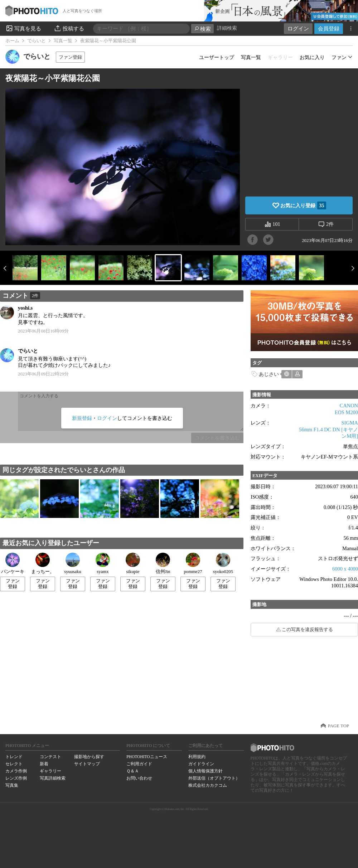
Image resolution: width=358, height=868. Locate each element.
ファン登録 (70, 57)
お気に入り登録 (303, 205)
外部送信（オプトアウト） (214, 778)
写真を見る (23, 28)
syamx (103, 563)
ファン (339, 57)
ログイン (298, 28)
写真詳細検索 (53, 778)
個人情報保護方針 (205, 771)
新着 (44, 764)
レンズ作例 (16, 778)
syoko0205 (223, 563)
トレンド (14, 757)
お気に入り (312, 57)
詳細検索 (227, 28)
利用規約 (197, 757)
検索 (202, 29)
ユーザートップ (217, 57)
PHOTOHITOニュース (147, 757)
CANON (349, 406)
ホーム (12, 41)
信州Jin (163, 563)
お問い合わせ (139, 778)
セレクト (14, 764)
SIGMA (350, 423)
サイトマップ (87, 764)
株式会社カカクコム (208, 785)
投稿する (69, 28)
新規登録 (82, 418)
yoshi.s (25, 308)
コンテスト (50, 757)
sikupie (133, 563)
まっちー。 (43, 563)
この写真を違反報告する (307, 630)
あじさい (269, 374)
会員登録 (329, 28)
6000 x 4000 (345, 569)
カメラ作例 (16, 771)
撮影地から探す (89, 757)
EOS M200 (346, 412)
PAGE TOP (338, 726)
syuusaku (73, 563)
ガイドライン (201, 764)
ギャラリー (50, 771)
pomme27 (193, 563)
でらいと (37, 41)
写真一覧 (63, 41)
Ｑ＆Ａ (133, 771)
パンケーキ (13, 563)
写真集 (12, 785)
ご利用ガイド (139, 764)
